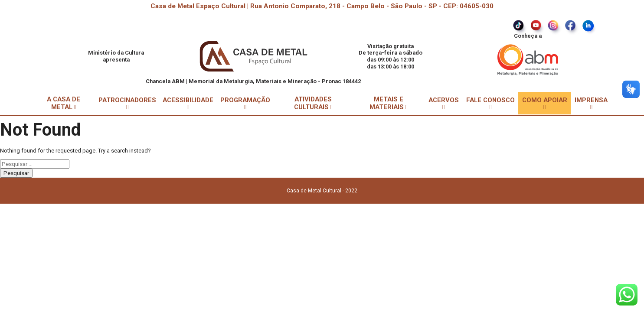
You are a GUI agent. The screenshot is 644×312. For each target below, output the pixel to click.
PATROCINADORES (127, 103)
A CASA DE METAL (64, 103)
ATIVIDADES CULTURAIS (313, 103)
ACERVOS (444, 103)
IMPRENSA (591, 103)
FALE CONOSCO (490, 103)
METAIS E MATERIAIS (389, 103)
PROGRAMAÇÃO (245, 103)
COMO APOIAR (545, 103)
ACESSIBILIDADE (188, 103)
